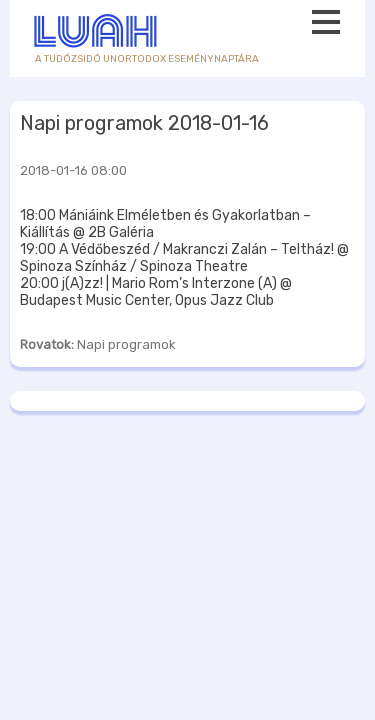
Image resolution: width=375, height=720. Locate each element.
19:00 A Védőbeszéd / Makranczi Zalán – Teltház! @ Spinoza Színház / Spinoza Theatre (184, 258)
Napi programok (126, 344)
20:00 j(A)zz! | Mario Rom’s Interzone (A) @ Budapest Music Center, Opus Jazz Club (156, 292)
